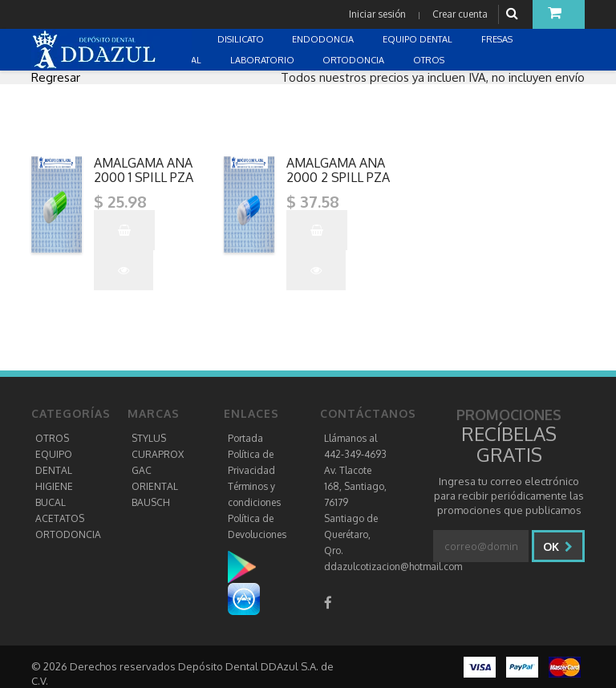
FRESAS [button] (498, 39)
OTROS (52, 438)
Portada (245, 438)
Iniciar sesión (377, 14)
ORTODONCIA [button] (355, 60)
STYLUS (149, 438)
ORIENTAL (155, 486)
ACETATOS (60, 518)
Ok (558, 546)
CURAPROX (158, 454)
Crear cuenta (460, 14)
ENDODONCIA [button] (324, 39)
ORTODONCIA (68, 534)
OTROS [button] (430, 60)
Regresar (56, 77)
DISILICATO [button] (242, 39)
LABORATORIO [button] (263, 60)
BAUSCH (151, 502)
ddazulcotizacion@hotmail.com (393, 567)
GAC (142, 470)
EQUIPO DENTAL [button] (419, 39)
